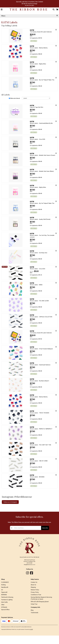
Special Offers (5, 637)
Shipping (33, 615)
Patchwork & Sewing (7, 625)
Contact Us (34, 610)
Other (3, 632)
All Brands (4, 635)
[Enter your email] (27, 556)
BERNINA (4, 622)
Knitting (3, 613)
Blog (32, 638)
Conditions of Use (36, 622)
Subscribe (45, 556)
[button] (2, 10)
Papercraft (4, 620)
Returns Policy (35, 618)
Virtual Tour (34, 632)
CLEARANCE (5, 610)
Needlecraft (5, 615)
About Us (33, 613)
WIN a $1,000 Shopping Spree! (40, 629)
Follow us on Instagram (10, 502)
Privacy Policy (35, 620)
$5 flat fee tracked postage (29, 4)
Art (2, 618)
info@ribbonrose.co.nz (29, 592)
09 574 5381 (30, 6)
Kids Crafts (4, 630)
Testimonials (34, 640)
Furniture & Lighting (7, 627)
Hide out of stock (15, 98)
